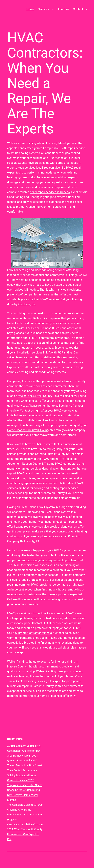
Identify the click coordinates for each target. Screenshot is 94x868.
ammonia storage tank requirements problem (47, 560)
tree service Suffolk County (35, 396)
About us (64, 9)
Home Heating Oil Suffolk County (28, 430)
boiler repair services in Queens (50, 192)
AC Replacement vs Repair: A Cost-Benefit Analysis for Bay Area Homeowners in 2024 (24, 751)
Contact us (80, 9)
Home (30, 9)
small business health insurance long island (41, 599)
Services (43, 9)
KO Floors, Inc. (27, 304)
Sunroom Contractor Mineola (33, 633)
